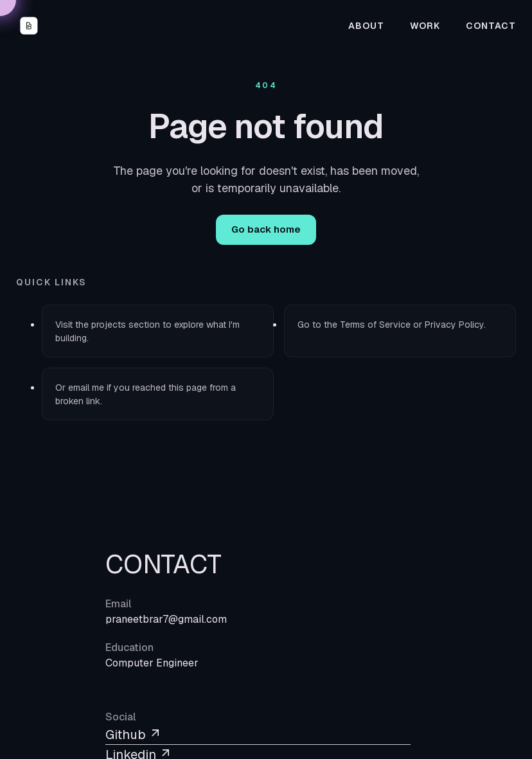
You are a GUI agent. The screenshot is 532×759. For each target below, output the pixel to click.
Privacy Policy (454, 325)
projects (109, 325)
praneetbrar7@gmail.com (166, 619)
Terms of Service (375, 325)
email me (86, 388)
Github (134, 735)
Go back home (266, 229)
